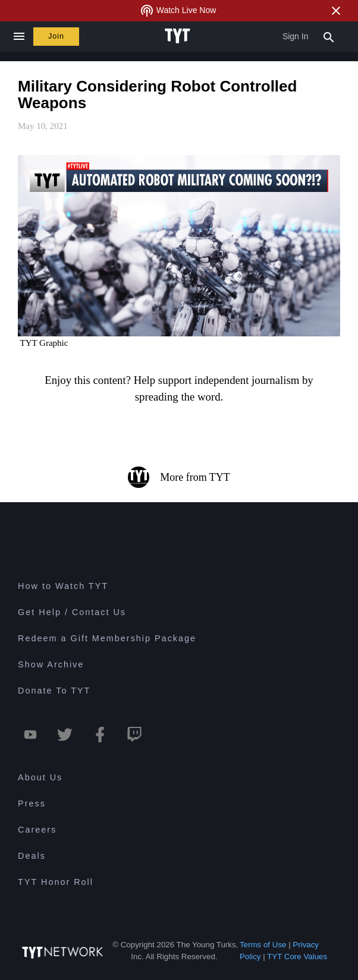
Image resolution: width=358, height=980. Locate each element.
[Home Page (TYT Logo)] (179, 36)
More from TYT (179, 477)
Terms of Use (263, 945)
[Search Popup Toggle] (329, 36)
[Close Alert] (336, 11)
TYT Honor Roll (56, 882)
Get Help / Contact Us (72, 612)
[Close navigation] (19, 37)
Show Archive (51, 664)
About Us (40, 777)
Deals (32, 856)
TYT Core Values (297, 957)
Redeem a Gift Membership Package (107, 638)
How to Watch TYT (63, 586)
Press (32, 803)
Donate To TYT (54, 691)
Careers (37, 830)
